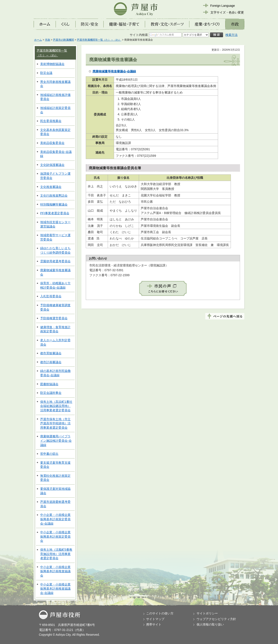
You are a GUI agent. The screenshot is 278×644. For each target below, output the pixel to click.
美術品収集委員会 (52, 143)
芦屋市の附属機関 (63, 40)
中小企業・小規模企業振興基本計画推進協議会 (55, 571)
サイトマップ (155, 619)
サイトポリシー (207, 613)
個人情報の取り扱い (210, 624)
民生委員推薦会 (51, 121)
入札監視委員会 (51, 296)
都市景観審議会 (51, 353)
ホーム (38, 40)
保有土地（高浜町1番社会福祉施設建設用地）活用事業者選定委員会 (56, 406)
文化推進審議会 (51, 187)
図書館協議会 (49, 384)
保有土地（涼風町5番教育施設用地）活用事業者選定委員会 (56, 554)
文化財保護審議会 (52, 165)
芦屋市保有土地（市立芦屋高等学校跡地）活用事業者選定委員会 (55, 423)
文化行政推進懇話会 (54, 196)
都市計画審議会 (51, 362)
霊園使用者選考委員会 (55, 261)
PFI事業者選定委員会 (55, 213)
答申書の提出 (49, 454)
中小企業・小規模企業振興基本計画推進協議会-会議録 (55, 589)
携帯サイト (154, 624)
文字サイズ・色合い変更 (227, 12)
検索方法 (232, 35)
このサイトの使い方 (160, 613)
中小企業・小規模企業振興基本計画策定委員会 (55, 536)
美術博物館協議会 (52, 64)
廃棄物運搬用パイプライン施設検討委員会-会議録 (56, 441)
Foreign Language (223, 6)
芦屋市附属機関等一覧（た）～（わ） (99, 40)
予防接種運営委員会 (54, 318)
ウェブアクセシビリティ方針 (216, 619)
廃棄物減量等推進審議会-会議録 (114, 71)
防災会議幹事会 (51, 393)
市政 (48, 40)
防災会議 (46, 73)
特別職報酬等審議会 (54, 204)
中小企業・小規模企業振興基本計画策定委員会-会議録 (55, 519)
